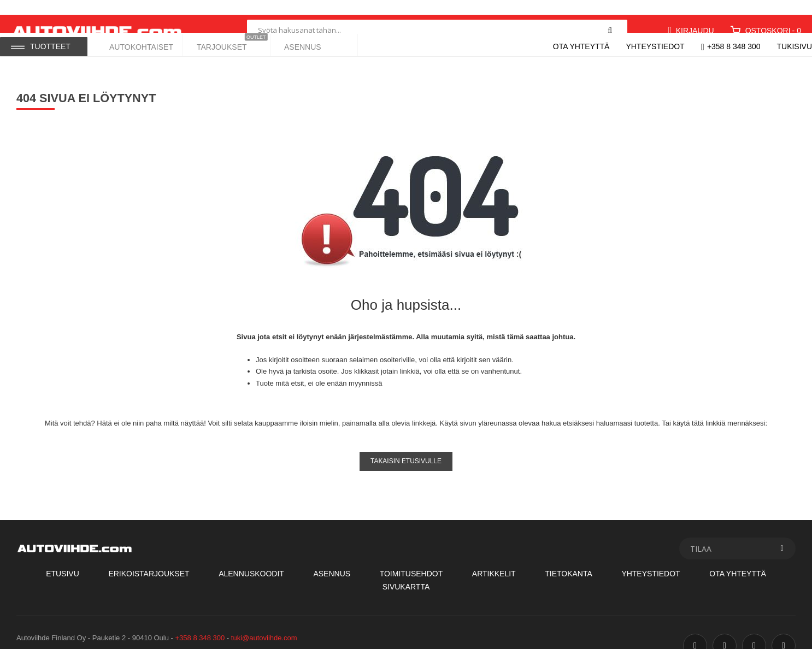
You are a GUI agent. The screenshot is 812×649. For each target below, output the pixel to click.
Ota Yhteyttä (738, 559)
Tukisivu (795, 46)
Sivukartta (406, 571)
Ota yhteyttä (581, 46)
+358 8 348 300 (734, 46)
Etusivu (63, 559)
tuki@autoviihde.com (264, 623)
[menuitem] (139, 45)
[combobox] (437, 15)
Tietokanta (569, 559)
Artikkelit (494, 559)
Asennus (332, 559)
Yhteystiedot (655, 46)
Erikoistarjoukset (149, 559)
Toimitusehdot (411, 559)
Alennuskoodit (251, 559)
